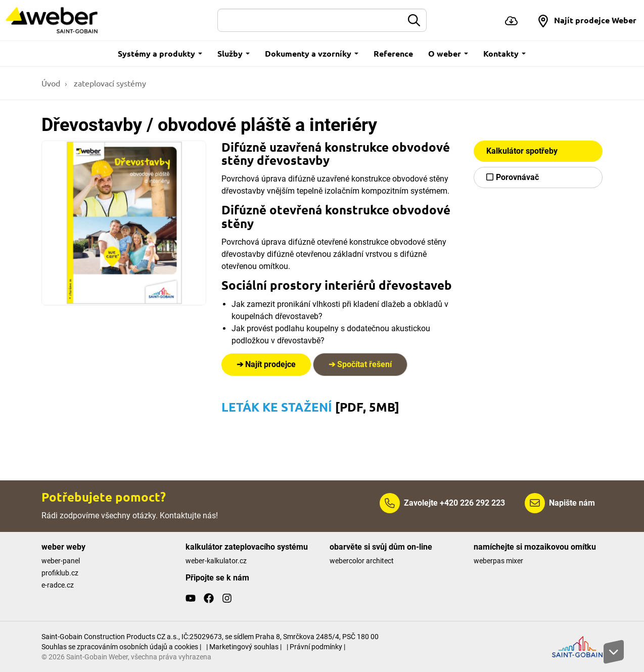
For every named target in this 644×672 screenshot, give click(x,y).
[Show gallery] (124, 223)
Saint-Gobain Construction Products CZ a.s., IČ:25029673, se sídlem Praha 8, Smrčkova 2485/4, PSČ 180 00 (210, 637)
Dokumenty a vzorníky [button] (312, 53)
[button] (587, 20)
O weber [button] (448, 53)
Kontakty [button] (504, 53)
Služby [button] (234, 53)
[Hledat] (310, 20)
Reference (393, 53)
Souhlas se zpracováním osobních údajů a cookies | (121, 647)
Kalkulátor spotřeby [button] (522, 151)
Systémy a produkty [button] (160, 53)
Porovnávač (517, 177)
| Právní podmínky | (316, 647)
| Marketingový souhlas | (244, 647)
